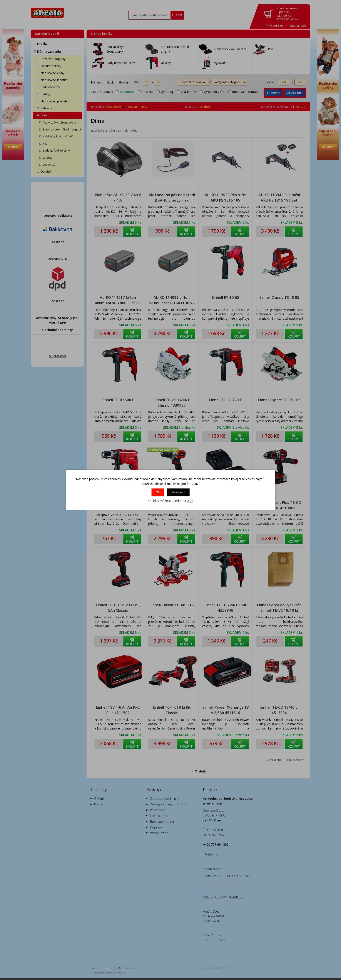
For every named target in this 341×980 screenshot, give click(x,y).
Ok (158, 493)
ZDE (190, 501)
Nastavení (178, 493)
